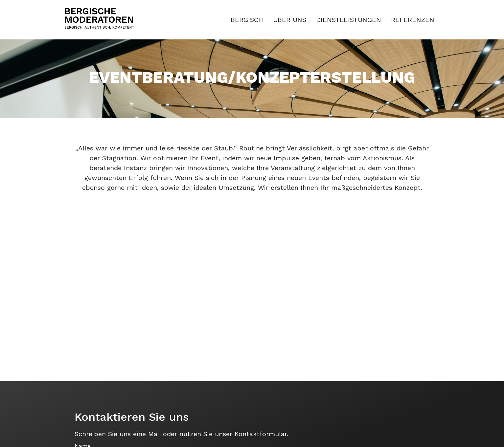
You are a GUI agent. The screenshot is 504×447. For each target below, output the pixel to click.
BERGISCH (247, 20)
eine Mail (147, 434)
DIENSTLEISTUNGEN (349, 20)
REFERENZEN (413, 20)
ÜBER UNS (290, 20)
